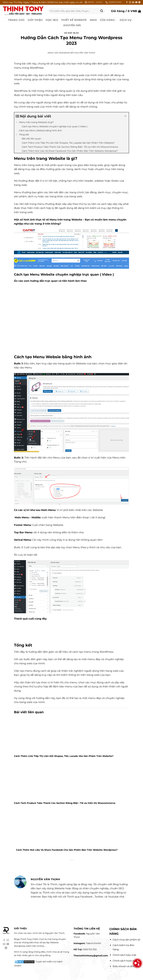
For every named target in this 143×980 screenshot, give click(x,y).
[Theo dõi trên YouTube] (136, 2)
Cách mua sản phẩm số (126, 940)
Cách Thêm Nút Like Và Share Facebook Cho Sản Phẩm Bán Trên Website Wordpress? (67, 850)
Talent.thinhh (94, 943)
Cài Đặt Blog (72, 33)
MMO (93, 20)
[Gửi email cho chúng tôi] (133, 2)
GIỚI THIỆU (35, 20)
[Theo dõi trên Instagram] (130, 2)
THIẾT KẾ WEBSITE (74, 20)
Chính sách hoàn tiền (125, 961)
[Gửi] (102, 11)
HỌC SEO (52, 20)
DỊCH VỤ (126, 20)
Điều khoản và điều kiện (127, 966)
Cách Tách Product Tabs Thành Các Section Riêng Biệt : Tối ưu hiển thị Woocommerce (65, 803)
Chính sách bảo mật (124, 955)
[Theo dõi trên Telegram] (139, 2)
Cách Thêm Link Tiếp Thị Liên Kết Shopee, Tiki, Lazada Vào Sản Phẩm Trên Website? (64, 756)
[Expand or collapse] (126, 116)
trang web (26, 702)
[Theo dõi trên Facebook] (127, 2)
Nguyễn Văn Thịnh (85, 53)
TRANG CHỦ (16, 20)
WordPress (37, 68)
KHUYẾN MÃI (72, 25)
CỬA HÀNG (108, 20)
